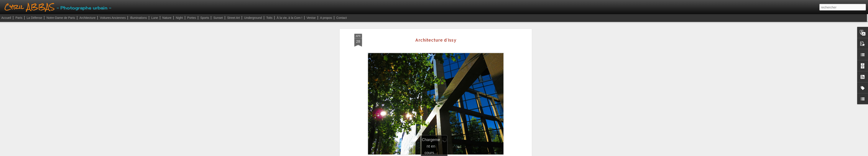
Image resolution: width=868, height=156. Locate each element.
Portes (192, 18)
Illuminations (138, 18)
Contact (342, 18)
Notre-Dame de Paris (61, 18)
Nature (167, 18)
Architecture (88, 18)
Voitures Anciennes (113, 18)
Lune (155, 18)
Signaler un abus (459, 154)
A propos (326, 18)
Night (179, 18)
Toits (269, 18)
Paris (19, 18)
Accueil (6, 18)
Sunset (218, 18)
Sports (205, 18)
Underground (253, 18)
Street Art (233, 18)
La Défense (35, 18)
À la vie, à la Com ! (289, 18)
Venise (311, 18)
